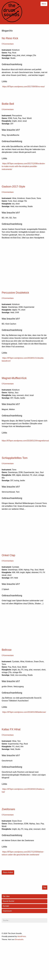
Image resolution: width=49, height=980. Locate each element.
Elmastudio (19, 939)
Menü (44, 4)
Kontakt (6, 906)
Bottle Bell (8, 104)
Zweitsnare (8, 809)
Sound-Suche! (9, 901)
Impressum (7, 911)
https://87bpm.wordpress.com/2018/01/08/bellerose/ (24, 712)
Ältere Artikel (8, 872)
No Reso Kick (10, 38)
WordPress (22, 936)
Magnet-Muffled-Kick (14, 378)
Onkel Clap (8, 555)
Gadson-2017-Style (13, 187)
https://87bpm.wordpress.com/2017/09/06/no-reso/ (23, 87)
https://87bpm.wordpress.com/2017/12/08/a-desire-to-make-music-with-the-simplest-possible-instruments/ (23, 166)
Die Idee (6, 896)
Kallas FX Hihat (11, 729)
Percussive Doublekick (15, 293)
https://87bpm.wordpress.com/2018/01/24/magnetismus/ (25, 441)
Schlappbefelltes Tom (15, 458)
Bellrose (7, 650)
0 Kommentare (8, 44)
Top (45, 887)
